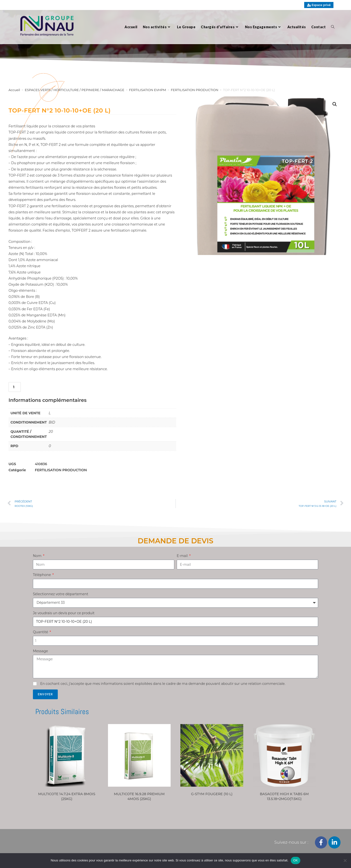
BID (52, 422)
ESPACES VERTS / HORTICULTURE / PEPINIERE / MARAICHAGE (75, 90)
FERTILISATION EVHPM (147, 90)
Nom (38, 556)
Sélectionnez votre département (61, 594)
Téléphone (42, 575)
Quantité (41, 632)
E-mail (183, 556)
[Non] (345, 860)
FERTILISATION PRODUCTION (61, 470)
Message (40, 651)
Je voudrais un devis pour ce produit (64, 613)
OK (296, 860)
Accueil (14, 90)
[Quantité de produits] (15, 387)
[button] (335, 104)
